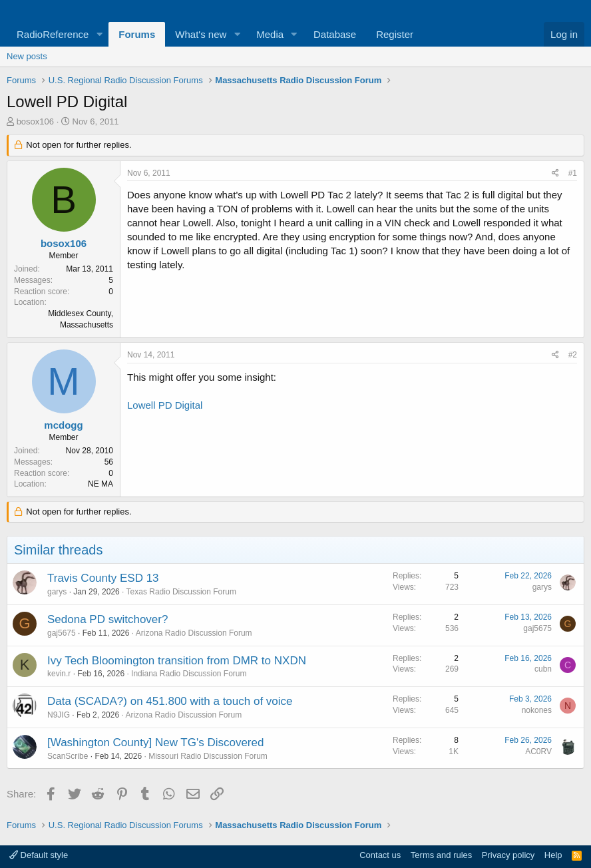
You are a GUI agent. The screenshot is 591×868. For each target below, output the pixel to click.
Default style (39, 855)
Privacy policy (508, 855)
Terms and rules (441, 855)
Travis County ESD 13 (103, 578)
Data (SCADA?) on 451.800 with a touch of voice (170, 701)
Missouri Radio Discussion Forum (208, 756)
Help (553, 855)
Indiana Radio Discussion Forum (189, 674)
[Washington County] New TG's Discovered (155, 743)
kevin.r (59, 674)
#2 (573, 355)
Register (395, 34)
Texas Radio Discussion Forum (181, 592)
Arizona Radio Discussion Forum (194, 633)
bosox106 (35, 121)
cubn (543, 669)
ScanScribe (68, 756)
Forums (137, 34)
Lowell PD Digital (165, 405)
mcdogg (63, 425)
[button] (99, 34)
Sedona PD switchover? (107, 619)
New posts (27, 56)
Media (270, 34)
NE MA (100, 484)
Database (335, 34)
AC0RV (538, 752)
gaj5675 (62, 633)
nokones (537, 710)
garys (57, 592)
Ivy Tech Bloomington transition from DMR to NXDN (177, 661)
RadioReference (53, 34)
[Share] (555, 173)
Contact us (380, 855)
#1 (573, 173)
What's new (201, 34)
